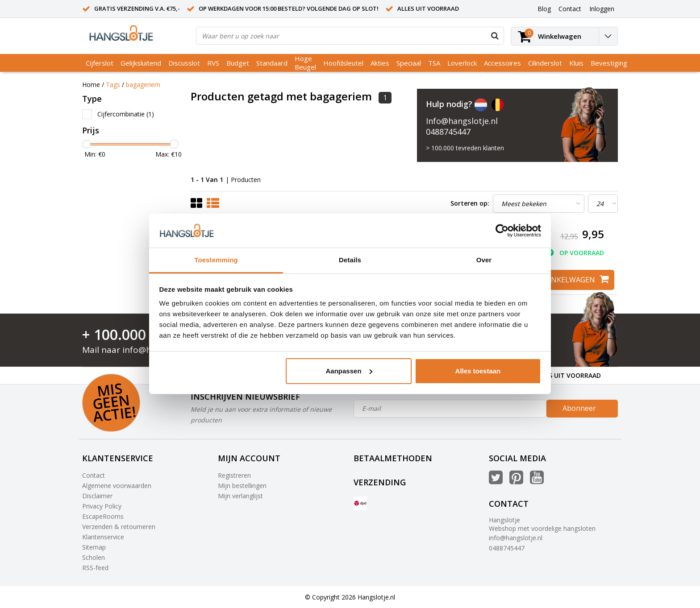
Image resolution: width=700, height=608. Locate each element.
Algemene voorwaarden (117, 486)
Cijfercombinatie (126, 114)
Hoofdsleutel (343, 63)
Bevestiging (609, 63)
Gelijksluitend (141, 63)
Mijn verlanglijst (240, 496)
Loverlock (462, 63)
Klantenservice (103, 537)
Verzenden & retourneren (119, 527)
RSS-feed (95, 568)
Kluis (576, 63)
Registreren (234, 475)
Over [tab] (484, 260)
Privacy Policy (102, 506)
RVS (213, 63)
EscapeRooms (103, 516)
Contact (94, 475)
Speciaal (409, 63)
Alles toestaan (478, 371)
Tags (113, 85)
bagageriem (143, 85)
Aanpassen (349, 371)
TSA (434, 63)
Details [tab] (350, 260)
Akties (380, 63)
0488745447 (448, 132)
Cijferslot (100, 63)
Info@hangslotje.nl (462, 121)
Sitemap (94, 547)
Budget (238, 63)
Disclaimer (97, 496)
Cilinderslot (545, 63)
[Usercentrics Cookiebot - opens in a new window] (502, 231)
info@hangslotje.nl (516, 538)
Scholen (94, 557)
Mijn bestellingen (242, 486)
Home (91, 85)
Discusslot (184, 63)
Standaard (272, 63)
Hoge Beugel (305, 63)
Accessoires (502, 63)
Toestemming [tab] (216, 260)
